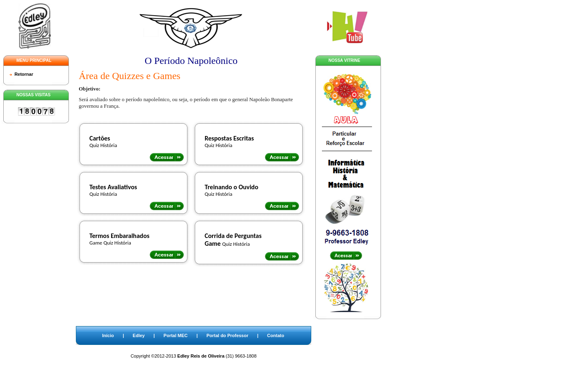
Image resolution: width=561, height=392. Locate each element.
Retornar (24, 74)
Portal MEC (176, 335)
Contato (276, 335)
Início (108, 335)
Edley (139, 335)
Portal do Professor (227, 335)
